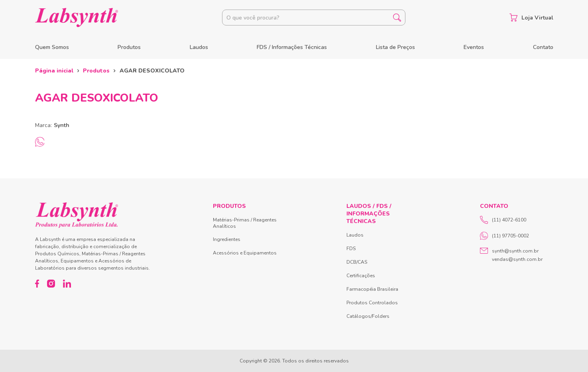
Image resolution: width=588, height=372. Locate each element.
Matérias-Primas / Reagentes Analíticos (245, 223)
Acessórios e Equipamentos (245, 253)
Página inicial (54, 71)
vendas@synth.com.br (517, 259)
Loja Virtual (531, 18)
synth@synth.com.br (515, 251)
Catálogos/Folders (368, 316)
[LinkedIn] (67, 284)
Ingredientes (227, 239)
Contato (543, 47)
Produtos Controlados (372, 303)
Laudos (199, 47)
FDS (351, 249)
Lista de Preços (395, 47)
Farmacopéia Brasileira (372, 289)
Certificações (361, 276)
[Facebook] (37, 284)
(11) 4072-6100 (503, 220)
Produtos (129, 47)
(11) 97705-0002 (504, 236)
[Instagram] (51, 284)
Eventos (474, 47)
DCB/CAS (357, 262)
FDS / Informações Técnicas (292, 47)
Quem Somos (52, 47)
